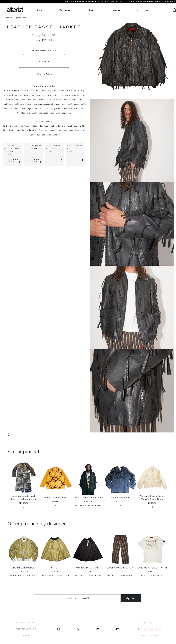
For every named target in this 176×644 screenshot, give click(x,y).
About (117, 10)
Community (65, 10)
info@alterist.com (154, 623)
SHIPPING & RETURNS (26, 629)
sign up (131, 598)
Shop (39, 10)
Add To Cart (44, 74)
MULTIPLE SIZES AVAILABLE (44, 51)
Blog (91, 10)
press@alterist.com (153, 629)
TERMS (26, 636)
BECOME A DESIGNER (26, 623)
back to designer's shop (16, 18)
